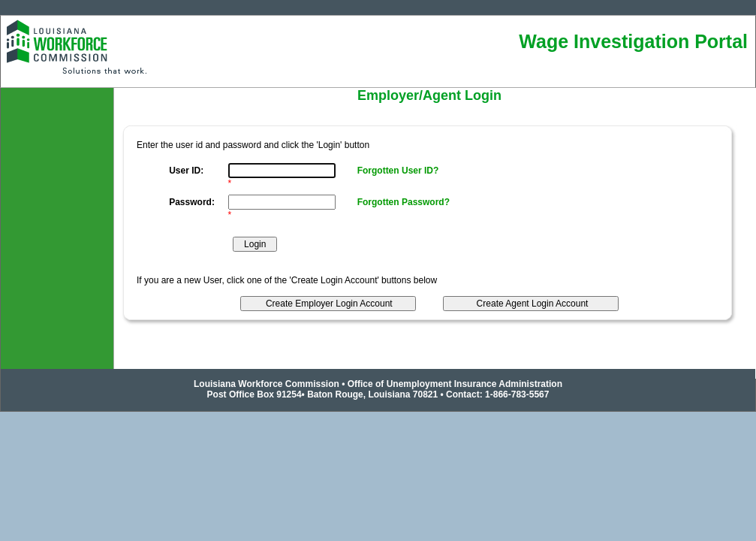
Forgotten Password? (404, 202)
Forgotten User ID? (398, 171)
